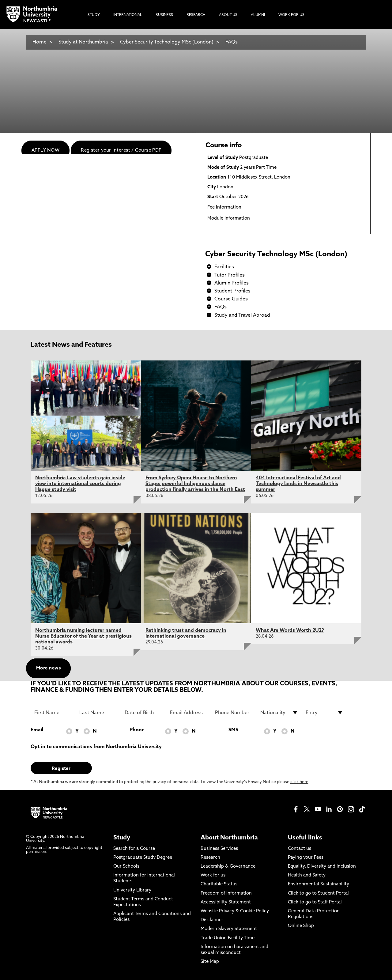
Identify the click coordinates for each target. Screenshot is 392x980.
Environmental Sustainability (318, 884)
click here (299, 782)
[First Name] (53, 713)
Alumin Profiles (232, 283)
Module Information (229, 219)
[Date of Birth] (144, 713)
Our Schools (126, 867)
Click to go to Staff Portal (315, 902)
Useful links (305, 838)
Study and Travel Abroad (242, 315)
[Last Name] (98, 713)
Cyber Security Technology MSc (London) (167, 42)
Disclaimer (212, 920)
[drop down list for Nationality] (279, 713)
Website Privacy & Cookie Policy (235, 911)
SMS (233, 730)
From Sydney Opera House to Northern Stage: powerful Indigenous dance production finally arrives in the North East (195, 484)
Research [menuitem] (196, 15)
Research (210, 858)
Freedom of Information (226, 893)
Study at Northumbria (83, 42)
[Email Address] (189, 713)
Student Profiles (232, 291)
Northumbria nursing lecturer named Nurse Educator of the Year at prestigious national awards (83, 636)
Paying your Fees (306, 858)
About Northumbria (229, 838)
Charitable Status (219, 884)
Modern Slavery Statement (229, 929)
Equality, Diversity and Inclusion (322, 867)
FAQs (232, 42)
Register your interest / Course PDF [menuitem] (121, 151)
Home (40, 42)
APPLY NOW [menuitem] (45, 151)
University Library (132, 890)
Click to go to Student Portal (318, 893)
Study (122, 838)
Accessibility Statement (226, 902)
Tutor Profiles (230, 275)
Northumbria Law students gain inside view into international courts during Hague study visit (80, 484)
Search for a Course (134, 849)
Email (37, 730)
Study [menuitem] (94, 15)
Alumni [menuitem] (258, 15)
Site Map (210, 962)
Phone (137, 730)
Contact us (300, 849)
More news (48, 668)
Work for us (213, 875)
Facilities (224, 267)
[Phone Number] (234, 713)
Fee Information (224, 207)
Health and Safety (307, 875)
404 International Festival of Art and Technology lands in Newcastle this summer (298, 484)
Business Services (219, 849)
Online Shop (301, 926)
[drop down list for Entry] (325, 713)
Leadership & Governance (228, 867)
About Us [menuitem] (228, 15)
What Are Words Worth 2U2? (290, 631)
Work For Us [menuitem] (291, 15)
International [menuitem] (128, 15)
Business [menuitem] (164, 15)
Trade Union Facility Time (228, 938)
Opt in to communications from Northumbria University (96, 747)
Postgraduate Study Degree (143, 858)
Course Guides (231, 299)
